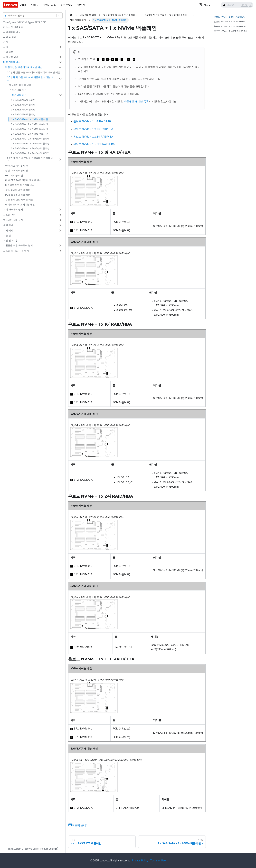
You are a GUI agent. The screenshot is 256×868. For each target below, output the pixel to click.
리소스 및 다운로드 (13, 27)
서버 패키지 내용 (12, 32)
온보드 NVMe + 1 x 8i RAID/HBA (92, 121)
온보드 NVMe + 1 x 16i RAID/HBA (93, 129)
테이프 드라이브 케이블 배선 (20, 204)
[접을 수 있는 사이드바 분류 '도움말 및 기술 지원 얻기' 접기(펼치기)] (60, 251)
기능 (6, 42)
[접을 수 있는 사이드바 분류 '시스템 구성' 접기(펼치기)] (60, 215)
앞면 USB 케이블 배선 (17, 171)
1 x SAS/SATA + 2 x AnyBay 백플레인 (30, 143)
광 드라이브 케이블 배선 (18, 190)
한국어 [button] (205, 5)
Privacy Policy (140, 861)
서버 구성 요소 (11, 57)
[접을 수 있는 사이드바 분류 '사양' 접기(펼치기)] (60, 47)
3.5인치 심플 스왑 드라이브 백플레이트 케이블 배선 (34, 72)
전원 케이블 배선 (18, 90)
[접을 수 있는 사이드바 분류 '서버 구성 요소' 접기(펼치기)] (60, 57)
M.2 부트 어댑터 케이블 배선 (20, 185)
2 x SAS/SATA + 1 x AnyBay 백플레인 (30, 148)
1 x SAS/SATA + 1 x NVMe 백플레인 (30, 119)
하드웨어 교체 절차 (13, 220)
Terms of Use (158, 861)
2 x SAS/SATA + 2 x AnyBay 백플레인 (30, 153)
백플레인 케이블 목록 (20, 85)
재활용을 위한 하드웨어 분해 (18, 245)
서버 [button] (33, 5)
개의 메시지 (9, 230)
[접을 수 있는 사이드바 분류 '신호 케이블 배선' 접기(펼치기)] (60, 95)
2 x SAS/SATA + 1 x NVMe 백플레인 (30, 129)
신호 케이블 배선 (18, 95)
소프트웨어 (67, 5)
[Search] (237, 5)
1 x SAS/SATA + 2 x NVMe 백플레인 (30, 124)
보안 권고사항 (10, 240)
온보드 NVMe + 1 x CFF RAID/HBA (94, 144)
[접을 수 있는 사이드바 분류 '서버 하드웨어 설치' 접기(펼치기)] (60, 210)
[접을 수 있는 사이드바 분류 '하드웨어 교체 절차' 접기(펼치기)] (60, 220)
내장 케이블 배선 (12, 62)
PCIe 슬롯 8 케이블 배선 (18, 195)
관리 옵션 (8, 52)
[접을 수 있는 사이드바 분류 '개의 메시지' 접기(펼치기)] (60, 231)
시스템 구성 (9, 215)
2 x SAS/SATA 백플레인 (23, 105)
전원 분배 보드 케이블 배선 (19, 200)
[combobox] (8, 16)
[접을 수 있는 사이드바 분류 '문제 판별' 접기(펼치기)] (60, 225)
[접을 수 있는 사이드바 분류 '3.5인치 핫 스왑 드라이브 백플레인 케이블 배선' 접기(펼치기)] (60, 79)
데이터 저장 (49, 5)
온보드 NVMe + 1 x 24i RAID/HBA (93, 137)
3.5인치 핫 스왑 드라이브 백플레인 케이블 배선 (30, 79)
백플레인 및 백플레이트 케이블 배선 (24, 67)
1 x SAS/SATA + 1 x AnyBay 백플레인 (30, 139)
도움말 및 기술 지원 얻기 (16, 251)
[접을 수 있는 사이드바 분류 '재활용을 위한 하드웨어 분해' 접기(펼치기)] (60, 246)
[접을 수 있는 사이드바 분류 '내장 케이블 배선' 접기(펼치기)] (60, 62)
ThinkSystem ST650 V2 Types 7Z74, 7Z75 (25, 22)
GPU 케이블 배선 (14, 175)
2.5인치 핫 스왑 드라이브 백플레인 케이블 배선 (30, 160)
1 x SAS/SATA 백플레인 (23, 100)
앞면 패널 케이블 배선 (17, 166)
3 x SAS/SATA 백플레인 (23, 110)
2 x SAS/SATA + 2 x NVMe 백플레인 (30, 134)
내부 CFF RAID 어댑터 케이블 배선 (23, 180)
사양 (6, 47)
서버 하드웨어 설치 (13, 209)
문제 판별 (8, 225)
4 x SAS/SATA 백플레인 (23, 114)
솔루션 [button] (81, 5)
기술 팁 (7, 236)
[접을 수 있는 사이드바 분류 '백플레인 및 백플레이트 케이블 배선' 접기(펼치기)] (60, 67)
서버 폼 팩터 (10, 37)
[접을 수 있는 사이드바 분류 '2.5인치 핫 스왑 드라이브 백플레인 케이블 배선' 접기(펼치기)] (60, 160)
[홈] (71, 15)
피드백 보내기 (78, 825)
